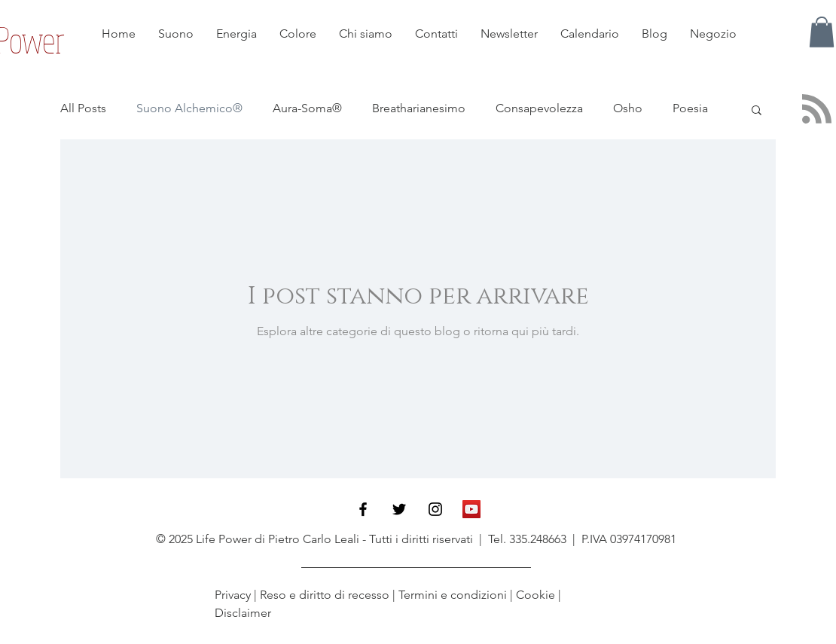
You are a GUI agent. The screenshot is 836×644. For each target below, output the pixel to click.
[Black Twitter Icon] (399, 509)
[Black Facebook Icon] (363, 509)
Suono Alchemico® (189, 108)
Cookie (535, 595)
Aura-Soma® (307, 108)
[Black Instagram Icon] (435, 509)
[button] (822, 32)
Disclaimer (243, 613)
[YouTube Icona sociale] (471, 509)
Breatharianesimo (419, 108)
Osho (628, 108)
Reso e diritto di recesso (325, 595)
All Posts (83, 108)
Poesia (690, 108)
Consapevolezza (539, 108)
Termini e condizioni (453, 595)
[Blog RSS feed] (817, 110)
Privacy (234, 595)
